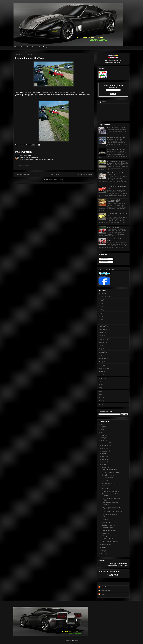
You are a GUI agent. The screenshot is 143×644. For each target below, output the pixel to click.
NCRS (100, 365)
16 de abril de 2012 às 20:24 (28, 162)
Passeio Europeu (107, 528)
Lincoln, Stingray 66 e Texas (30, 58)
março (104, 467)
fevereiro (105, 545)
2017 (102, 427)
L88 (100, 349)
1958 (104, 517)
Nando (103, 594)
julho (104, 456)
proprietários (102, 368)
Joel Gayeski (24, 155)
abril (104, 465)
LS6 (100, 355)
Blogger (75, 640)
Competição (102, 329)
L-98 (100, 346)
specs (100, 375)
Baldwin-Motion (103, 297)
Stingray (101, 378)
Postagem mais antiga (85, 174)
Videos (101, 385)
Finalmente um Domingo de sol (112, 491)
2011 (102, 551)
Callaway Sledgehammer (110, 470)
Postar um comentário (24, 166)
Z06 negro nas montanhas (110, 536)
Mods (100, 362)
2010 (102, 554)
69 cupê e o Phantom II (109, 475)
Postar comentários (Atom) (56, 179)
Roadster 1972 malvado (109, 514)
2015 (102, 432)
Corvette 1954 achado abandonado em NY (114, 201)
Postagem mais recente (23, 174)
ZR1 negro (105, 489)
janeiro (105, 547)
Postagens (104, 259)
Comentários (104, 262)
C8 (99, 323)
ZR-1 (100, 398)
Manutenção (102, 359)
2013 (102, 438)
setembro (105, 451)
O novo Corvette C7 (113, 227)
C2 (21, 147)
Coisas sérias (106, 486)
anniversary (102, 294)
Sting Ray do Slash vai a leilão (116, 137)
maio (104, 462)
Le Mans (101, 352)
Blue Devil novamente (109, 525)
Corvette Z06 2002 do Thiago (116, 161)
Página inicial (54, 174)
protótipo (101, 372)
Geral (100, 336)
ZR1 (100, 404)
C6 (99, 316)
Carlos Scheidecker (107, 587)
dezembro (106, 443)
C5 (99, 313)
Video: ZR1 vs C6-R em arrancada (113, 512)
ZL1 (100, 394)
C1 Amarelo (106, 520)
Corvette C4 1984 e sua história (117, 149)
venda (100, 381)
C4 (99, 310)
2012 (102, 440)
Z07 (100, 391)
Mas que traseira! (107, 539)
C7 (99, 320)
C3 (99, 307)
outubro (105, 448)
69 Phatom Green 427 (109, 483)
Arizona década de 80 (109, 530)
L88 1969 (105, 480)
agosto (105, 454)
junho (104, 459)
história (101, 342)
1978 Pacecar (106, 522)
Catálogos (102, 326)
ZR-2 (100, 401)
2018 (102, 424)
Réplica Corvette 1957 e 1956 (116, 128)
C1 (99, 300)
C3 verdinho (106, 533)
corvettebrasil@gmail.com (113, 62)
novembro (106, 446)
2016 (102, 430)
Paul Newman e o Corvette (110, 541)
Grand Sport (102, 339)
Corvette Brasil (102, 276)
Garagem (101, 333)
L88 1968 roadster (108, 478)
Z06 (100, 388)
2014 (102, 435)
